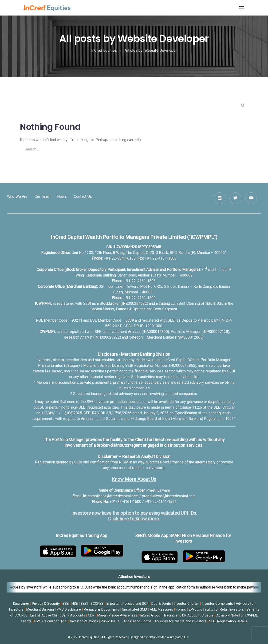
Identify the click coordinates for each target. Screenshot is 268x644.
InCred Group (150, 615)
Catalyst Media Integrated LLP (169, 637)
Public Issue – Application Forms (126, 621)
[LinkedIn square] (220, 198)
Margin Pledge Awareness (117, 615)
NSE (75, 604)
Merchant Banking (40, 609)
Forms (181, 609)
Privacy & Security (46, 604)
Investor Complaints (217, 604)
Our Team (42, 196)
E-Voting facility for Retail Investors (216, 609)
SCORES (97, 604)
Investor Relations (84, 621)
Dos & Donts (161, 604)
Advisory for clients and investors (180, 621)
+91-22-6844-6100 (120, 258)
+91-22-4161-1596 (140, 281)
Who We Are (17, 196)
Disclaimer (21, 604)
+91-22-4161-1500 (140, 298)
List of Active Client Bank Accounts (58, 615)
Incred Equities (89, 637)
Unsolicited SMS (134, 609)
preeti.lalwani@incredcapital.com (169, 496)
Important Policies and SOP (127, 604)
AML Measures (161, 609)
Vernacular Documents (101, 609)
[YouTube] (251, 198)
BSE (66, 604)
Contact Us (83, 196)
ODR (91, 615)
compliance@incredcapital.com (113, 496)
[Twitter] (235, 198)
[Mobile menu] (241, 8)
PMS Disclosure (69, 609)
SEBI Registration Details (228, 621)
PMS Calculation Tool (51, 621)
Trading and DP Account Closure (188, 615)
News (62, 196)
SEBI (84, 604)
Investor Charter (186, 604)
